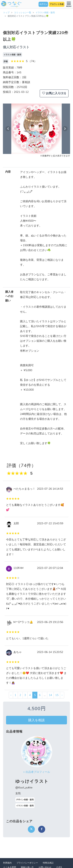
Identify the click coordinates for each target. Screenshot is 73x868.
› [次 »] (62, 695)
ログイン (43, 4)
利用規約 (7, 863)
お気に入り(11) (54, 93)
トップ (6, 13)
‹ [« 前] (11, 695)
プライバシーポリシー (27, 863)
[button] (8, 129)
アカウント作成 (57, 4)
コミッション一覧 (23, 13)
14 (50, 695)
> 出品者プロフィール (37, 772)
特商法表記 (48, 863)
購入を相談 (36, 720)
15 (57, 695)
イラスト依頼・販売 (45, 13)
